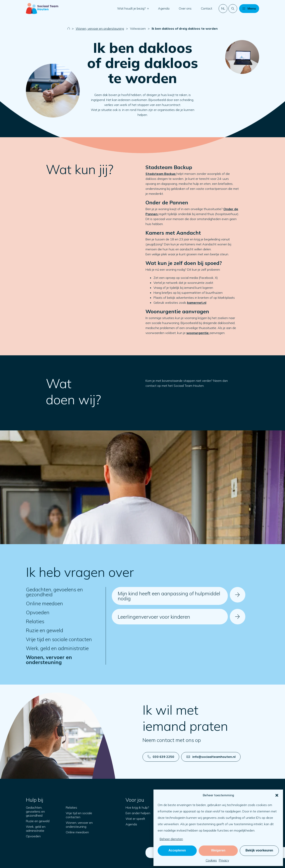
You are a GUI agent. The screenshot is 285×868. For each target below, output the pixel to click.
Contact (207, 8)
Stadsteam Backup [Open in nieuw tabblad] (161, 174)
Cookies (211, 860)
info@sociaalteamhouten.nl (211, 757)
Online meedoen (44, 603)
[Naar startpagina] (42, 8)
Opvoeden (38, 612)
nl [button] (223, 8)
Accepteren (177, 850)
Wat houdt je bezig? (132, 8)
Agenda (164, 8)
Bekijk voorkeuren (259, 850)
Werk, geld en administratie (57, 648)
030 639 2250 (161, 757)
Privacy (224, 860)
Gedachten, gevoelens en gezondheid (54, 592)
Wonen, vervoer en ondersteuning (100, 28)
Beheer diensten (171, 839)
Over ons (185, 8)
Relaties (35, 621)
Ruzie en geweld (45, 630)
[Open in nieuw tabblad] (198, 333)
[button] (277, 795)
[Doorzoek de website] (233, 9)
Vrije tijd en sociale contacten (59, 639)
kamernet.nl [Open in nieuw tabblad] (197, 303)
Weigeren (218, 850)
